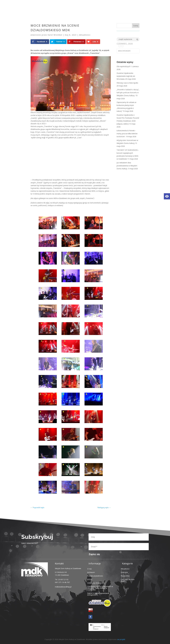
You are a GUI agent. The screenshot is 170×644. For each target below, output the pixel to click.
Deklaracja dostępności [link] (96, 583)
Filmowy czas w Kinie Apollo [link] (127, 83)
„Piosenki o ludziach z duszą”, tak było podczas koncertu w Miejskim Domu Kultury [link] (128, 93)
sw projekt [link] (121, 639)
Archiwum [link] (91, 572)
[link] (167, 196)
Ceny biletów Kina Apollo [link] (128, 580)
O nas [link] (89, 569)
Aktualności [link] (85, 35)
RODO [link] (90, 579)
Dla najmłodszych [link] (123, 66)
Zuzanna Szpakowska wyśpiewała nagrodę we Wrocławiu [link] (126, 76)
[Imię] (119, 537)
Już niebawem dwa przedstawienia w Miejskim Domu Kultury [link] (127, 166)
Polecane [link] (124, 572)
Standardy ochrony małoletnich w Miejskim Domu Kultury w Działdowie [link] (100, 588)
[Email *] (119, 547)
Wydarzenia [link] (125, 576)
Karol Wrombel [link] (55, 35)
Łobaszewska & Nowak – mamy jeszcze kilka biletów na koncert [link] (127, 133)
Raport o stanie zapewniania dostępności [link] (98, 594)
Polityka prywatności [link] (95, 576)
